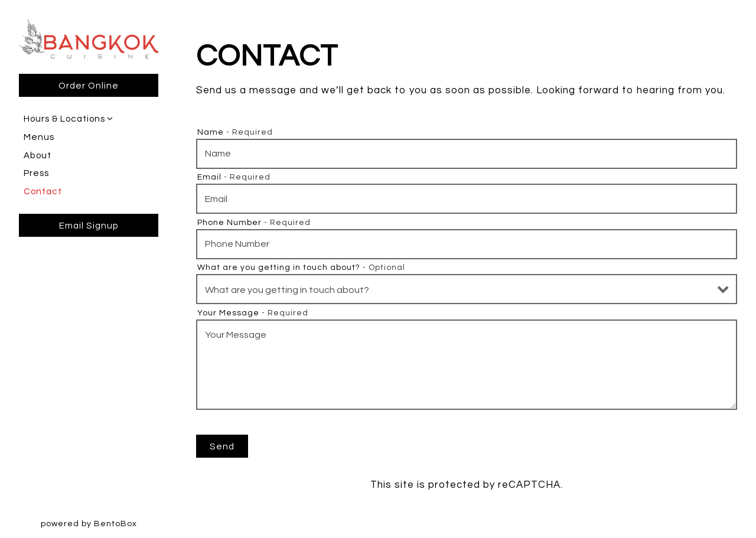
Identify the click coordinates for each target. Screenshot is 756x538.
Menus (39, 137)
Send (222, 446)
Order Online (89, 86)
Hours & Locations (64, 119)
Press (36, 173)
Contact (43, 191)
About (38, 155)
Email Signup (89, 226)
